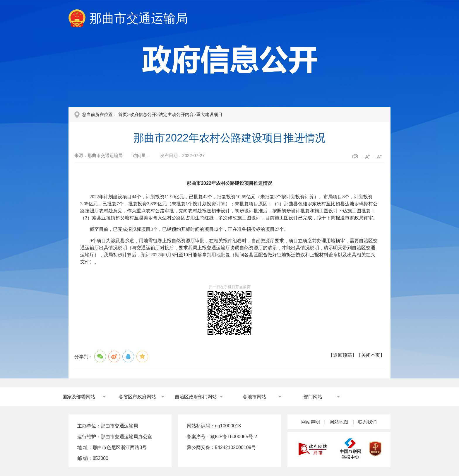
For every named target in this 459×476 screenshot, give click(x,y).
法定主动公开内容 (176, 114)
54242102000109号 (236, 447)
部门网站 (313, 397)
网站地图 (339, 422)
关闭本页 (371, 355)
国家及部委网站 (79, 397)
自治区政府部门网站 (196, 397)
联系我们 (367, 422)
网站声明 (311, 422)
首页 (123, 114)
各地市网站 (254, 397)
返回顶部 (342, 355)
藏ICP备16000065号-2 (234, 437)
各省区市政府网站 (137, 397)
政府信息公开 (143, 114)
